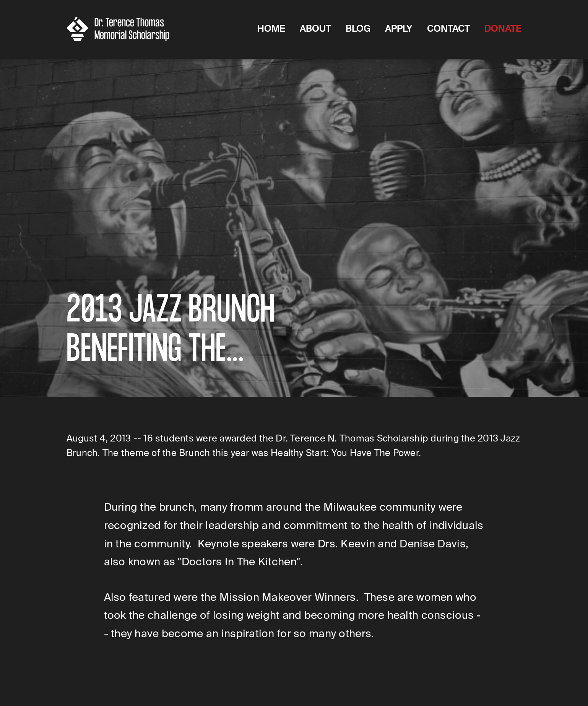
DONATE (503, 28)
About (315, 28)
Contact (448, 28)
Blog (358, 28)
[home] (121, 29)
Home (271, 28)
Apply (399, 28)
